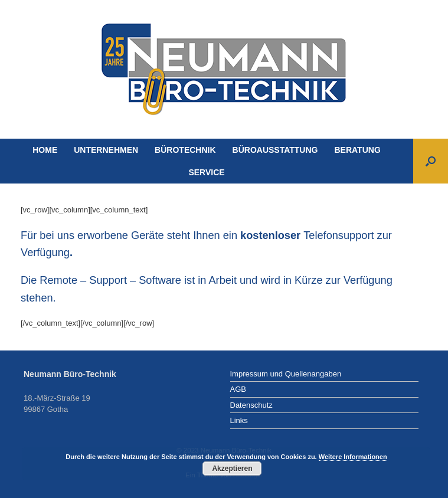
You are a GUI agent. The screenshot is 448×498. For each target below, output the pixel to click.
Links (239, 420)
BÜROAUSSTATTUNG (275, 150)
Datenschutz (251, 405)
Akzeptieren (232, 468)
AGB (238, 389)
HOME (45, 150)
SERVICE (206, 172)
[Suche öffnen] (431, 161)
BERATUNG (357, 150)
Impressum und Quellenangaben (286, 374)
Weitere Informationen (353, 457)
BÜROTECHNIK (185, 150)
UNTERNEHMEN (106, 150)
